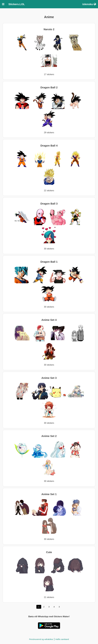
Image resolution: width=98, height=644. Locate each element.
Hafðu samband (62, 639)
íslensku (89, 4)
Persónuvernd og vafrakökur (41, 639)
